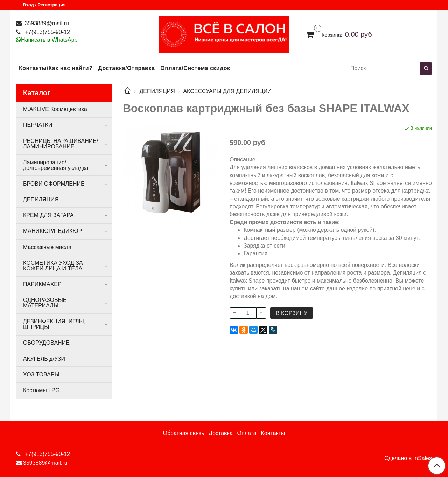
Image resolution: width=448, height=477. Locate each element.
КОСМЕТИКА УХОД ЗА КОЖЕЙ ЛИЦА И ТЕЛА (53, 266)
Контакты (273, 433)
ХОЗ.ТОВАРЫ (41, 375)
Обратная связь (183, 433)
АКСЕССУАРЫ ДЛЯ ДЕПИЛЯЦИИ (227, 91)
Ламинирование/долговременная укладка (56, 165)
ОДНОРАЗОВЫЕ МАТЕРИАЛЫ (45, 303)
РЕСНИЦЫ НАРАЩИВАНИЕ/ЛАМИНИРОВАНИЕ (61, 144)
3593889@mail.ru (46, 23)
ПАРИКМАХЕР (42, 284)
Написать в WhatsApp (49, 40)
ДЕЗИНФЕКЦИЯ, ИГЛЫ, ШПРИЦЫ (54, 324)
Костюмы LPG (41, 390)
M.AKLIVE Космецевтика (55, 109)
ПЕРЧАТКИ (38, 125)
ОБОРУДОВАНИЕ (46, 343)
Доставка (221, 433)
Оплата (247, 433)
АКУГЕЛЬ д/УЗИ (44, 359)
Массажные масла (47, 247)
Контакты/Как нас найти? (56, 68)
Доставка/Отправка (126, 68)
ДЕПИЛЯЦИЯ (157, 91)
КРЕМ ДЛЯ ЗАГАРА (48, 215)
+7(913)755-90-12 (47, 32)
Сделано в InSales (408, 458)
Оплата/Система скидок (195, 68)
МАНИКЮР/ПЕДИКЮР (52, 231)
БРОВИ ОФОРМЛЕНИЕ (54, 184)
